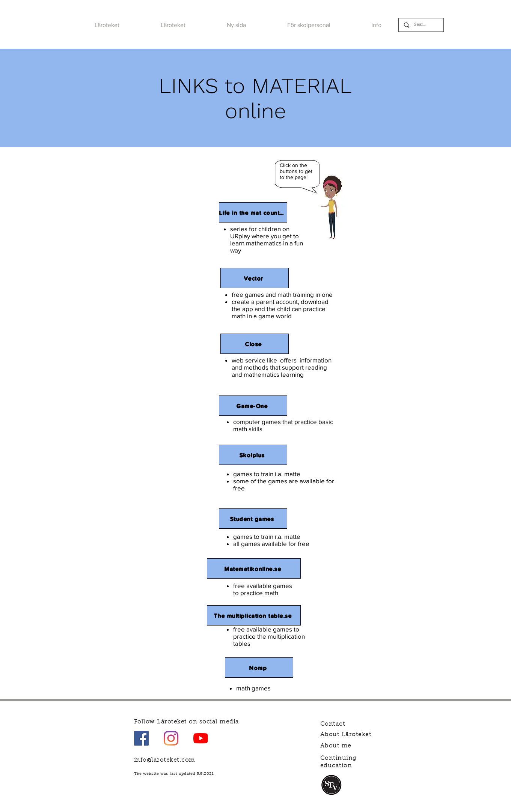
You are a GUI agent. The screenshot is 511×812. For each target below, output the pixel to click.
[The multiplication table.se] (254, 615)
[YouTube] (201, 738)
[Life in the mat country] (253, 212)
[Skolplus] (253, 455)
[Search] (421, 25)
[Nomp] (259, 668)
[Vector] (255, 278)
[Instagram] (171, 738)
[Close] (255, 344)
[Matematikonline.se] (254, 568)
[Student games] (253, 519)
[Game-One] (253, 406)
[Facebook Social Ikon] (141, 738)
